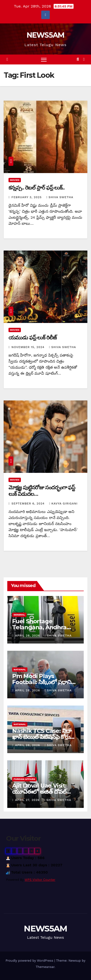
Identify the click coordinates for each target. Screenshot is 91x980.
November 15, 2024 (29, 347)
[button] (78, 59)
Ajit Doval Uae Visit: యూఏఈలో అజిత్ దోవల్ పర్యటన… (39, 792)
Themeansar (45, 967)
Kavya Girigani (63, 504)
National (20, 669)
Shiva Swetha (60, 197)
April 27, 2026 (28, 800)
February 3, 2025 (27, 197)
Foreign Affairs (24, 779)
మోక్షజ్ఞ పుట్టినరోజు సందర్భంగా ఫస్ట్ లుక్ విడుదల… (42, 491)
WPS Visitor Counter (40, 880)
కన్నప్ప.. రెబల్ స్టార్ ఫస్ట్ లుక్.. (37, 188)
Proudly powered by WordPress (30, 961)
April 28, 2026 (28, 636)
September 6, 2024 (29, 504)
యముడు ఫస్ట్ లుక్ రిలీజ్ (33, 338)
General (19, 615)
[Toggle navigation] (44, 60)
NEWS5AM (45, 35)
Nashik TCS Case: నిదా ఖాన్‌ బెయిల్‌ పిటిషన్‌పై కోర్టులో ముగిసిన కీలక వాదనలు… (44, 737)
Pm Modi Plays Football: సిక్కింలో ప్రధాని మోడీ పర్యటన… (42, 682)
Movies (15, 180)
